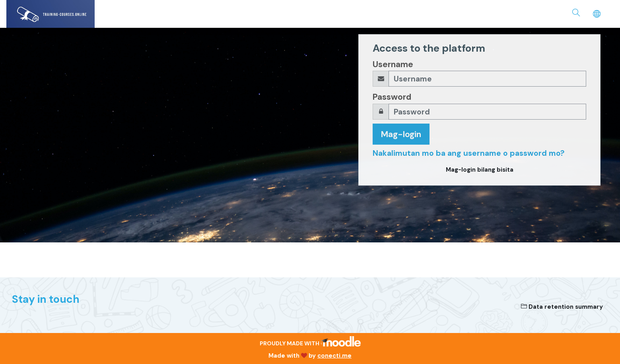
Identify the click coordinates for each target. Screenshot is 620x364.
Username (393, 64)
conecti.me (334, 356)
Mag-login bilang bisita (480, 170)
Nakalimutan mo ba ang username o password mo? (468, 153)
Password (392, 97)
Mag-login (401, 134)
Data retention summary (562, 307)
